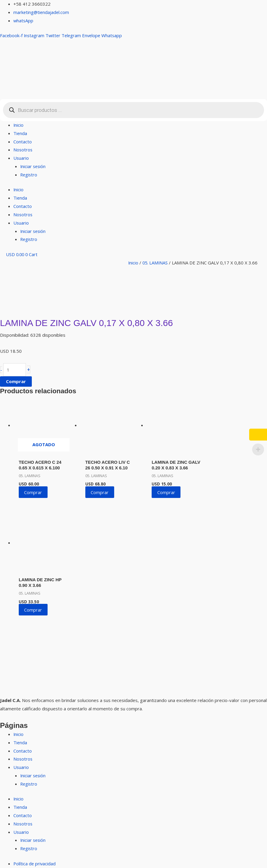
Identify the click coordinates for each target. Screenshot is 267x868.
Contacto (23, 142)
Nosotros (23, 150)
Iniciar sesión (33, 166)
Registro (29, 175)
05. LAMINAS (156, 263)
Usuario (21, 158)
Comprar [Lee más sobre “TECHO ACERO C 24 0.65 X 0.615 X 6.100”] (34, 491)
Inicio (19, 125)
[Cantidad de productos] (15, 370)
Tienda (20, 133)
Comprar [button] (98, 491)
